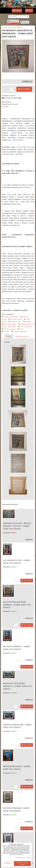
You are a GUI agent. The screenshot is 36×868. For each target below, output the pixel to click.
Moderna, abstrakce (20, 331)
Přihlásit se (25, 22)
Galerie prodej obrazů (11, 317)
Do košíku (24, 89)
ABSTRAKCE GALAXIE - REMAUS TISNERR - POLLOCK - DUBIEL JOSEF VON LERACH (17, 526)
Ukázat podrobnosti (8, 863)
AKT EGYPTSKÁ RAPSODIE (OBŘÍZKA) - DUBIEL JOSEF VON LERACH (17, 605)
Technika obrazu (16, 319)
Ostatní (7, 331)
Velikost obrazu (16, 322)
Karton (13, 327)
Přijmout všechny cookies (22, 863)
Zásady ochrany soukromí (23, 857)
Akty (22, 329)
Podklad (29, 322)
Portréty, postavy (10, 329)
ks (13, 89)
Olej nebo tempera (10, 324)
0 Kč (10, 23)
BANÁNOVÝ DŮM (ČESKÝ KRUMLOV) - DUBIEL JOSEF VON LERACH (17, 686)
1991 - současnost (26, 327)
